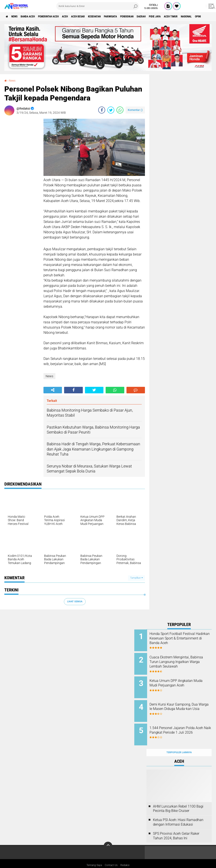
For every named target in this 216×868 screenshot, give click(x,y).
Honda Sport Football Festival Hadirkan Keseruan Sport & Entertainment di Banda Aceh (184, 638)
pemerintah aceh (61, 17)
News (18, 17)
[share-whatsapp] (120, 110)
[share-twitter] (111, 110)
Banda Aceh (35, 17)
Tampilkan (136, 578)
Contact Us (112, 856)
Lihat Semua (75, 602)
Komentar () (135, 110)
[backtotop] (108, 836)
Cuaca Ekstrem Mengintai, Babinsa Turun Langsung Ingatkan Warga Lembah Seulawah (182, 662)
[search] (98, 6)
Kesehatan (119, 17)
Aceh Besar (98, 17)
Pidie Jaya (195, 17)
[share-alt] (53, 390)
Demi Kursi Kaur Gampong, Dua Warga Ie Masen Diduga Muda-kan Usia (183, 704)
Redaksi (128, 856)
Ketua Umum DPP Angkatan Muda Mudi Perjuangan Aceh (184, 680)
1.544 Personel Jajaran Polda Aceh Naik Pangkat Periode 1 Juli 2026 (184, 726)
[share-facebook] (102, 110)
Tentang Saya (92, 856)
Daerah (178, 17)
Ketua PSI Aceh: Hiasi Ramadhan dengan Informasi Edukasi (178, 813)
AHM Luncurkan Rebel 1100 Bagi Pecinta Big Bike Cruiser (178, 799)
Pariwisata (139, 17)
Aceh (81, 17)
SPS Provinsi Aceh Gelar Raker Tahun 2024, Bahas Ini (176, 826)
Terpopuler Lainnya (179, 743)
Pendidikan (160, 17)
